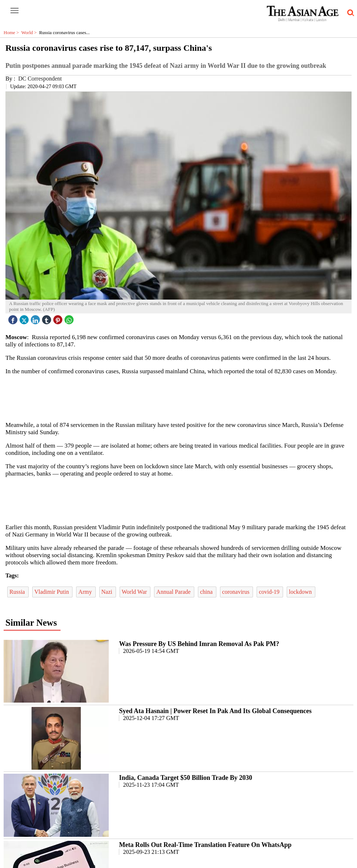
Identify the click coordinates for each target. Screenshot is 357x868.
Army (86, 592)
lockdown (301, 592)
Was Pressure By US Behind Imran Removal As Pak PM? (199, 644)
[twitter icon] (25, 318)
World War (135, 592)
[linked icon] (36, 318)
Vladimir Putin (53, 592)
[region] (181, 398)
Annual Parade (174, 592)
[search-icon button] (349, 13)
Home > (13, 32)
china (207, 592)
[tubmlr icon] (47, 318)
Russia (18, 592)
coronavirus (237, 592)
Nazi (108, 592)
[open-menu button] (14, 11)
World (30, 32)
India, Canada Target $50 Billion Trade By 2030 (185, 778)
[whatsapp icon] (70, 318)
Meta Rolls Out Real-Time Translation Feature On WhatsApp (205, 845)
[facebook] (14, 318)
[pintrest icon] (59, 318)
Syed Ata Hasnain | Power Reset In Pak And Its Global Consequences (215, 711)
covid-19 (270, 592)
